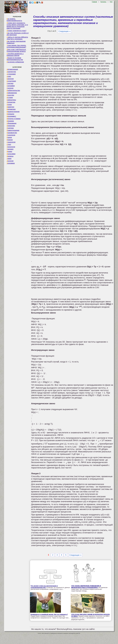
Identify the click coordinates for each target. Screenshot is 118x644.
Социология (11, 142)
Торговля (10, 149)
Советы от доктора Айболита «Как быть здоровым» (17, 38)
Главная (95, 2)
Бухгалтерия (11, 81)
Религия (10, 140)
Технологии (11, 147)
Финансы (10, 156)
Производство (12, 133)
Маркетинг (10, 107)
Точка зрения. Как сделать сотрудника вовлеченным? (16, 46)
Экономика (11, 163)
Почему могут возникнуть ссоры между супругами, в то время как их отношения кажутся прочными (17, 26)
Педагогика (11, 126)
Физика (9, 151)
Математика (11, 109)
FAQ (111, 2)
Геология (10, 88)
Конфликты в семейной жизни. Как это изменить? (49, 614)
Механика (10, 121)
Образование (12, 123)
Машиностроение (13, 112)
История (10, 97)
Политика (10, 128)
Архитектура (11, 72)
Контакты (103, 2)
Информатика (12, 93)
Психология (11, 135)
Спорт (9, 144)
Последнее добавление (15, 62)
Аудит (9, 76)
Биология (10, 79)
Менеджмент (11, 116)
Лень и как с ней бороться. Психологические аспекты (16, 50)
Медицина (10, 114)
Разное (9, 137)
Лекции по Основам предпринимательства (15, 59)
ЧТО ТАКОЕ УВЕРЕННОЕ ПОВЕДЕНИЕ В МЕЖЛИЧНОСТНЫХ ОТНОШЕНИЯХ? (86, 587)
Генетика (10, 83)
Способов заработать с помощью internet (15, 55)
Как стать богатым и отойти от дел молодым (18, 34)
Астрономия (11, 74)
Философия (11, 154)
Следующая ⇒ (64, 31)
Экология (10, 161)
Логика (9, 105)
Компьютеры (11, 100)
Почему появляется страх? (16, 31)
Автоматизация (12, 69)
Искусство (10, 95)
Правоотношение (13, 130)
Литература (11, 102)
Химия (9, 159)
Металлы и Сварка (13, 119)
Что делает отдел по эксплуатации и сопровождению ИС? (44, 587)
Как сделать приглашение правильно (16, 42)
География (11, 86)
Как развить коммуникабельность (14, 20)
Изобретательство (13, 90)
